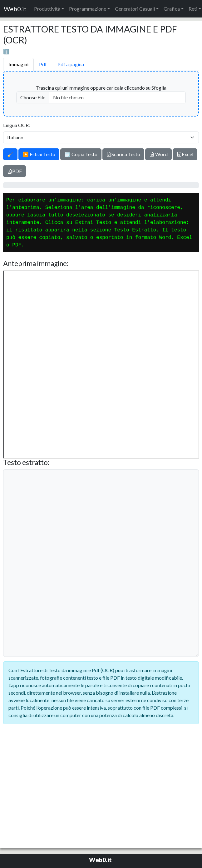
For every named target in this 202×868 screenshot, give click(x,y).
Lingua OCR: (17, 125)
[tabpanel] (101, 365)
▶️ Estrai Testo (39, 154)
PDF (15, 171)
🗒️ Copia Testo (81, 154)
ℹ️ (6, 51)
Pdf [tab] (43, 64)
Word (158, 154)
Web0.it (15, 9)
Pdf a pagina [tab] (71, 64)
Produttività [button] (47, 9)
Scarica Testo (123, 154)
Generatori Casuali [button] (135, 9)
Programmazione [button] (88, 9)
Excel (185, 154)
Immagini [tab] (18, 64)
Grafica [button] (172, 9)
